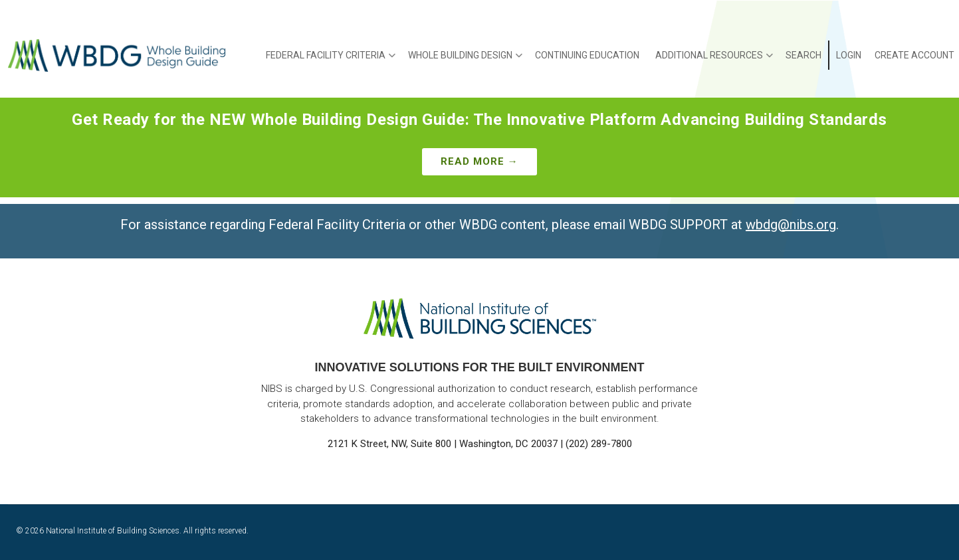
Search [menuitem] (803, 55)
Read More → (479, 161)
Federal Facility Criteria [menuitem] (331, 60)
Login (849, 55)
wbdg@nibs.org (791, 225)
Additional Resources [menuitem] (714, 60)
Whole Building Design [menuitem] (465, 60)
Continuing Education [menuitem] (587, 55)
